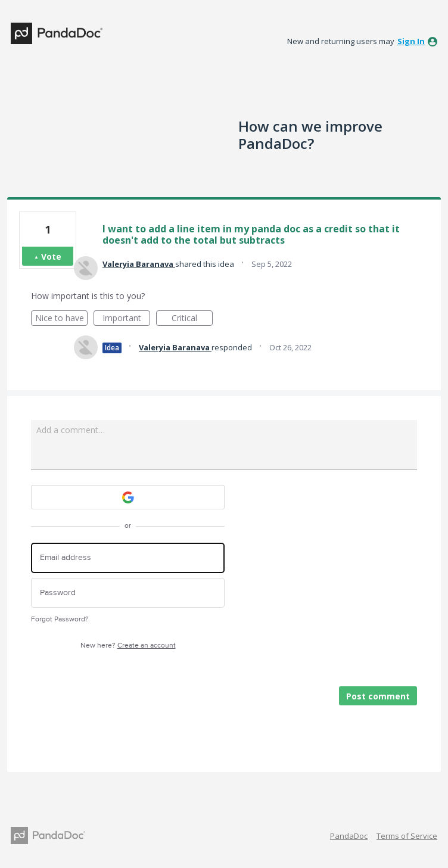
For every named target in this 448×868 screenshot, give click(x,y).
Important (126, 319)
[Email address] (128, 558)
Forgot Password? (60, 619)
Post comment (378, 696)
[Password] (128, 593)
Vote (51, 256)
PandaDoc (349, 836)
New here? (128, 645)
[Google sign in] (128, 497)
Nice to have (62, 319)
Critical (192, 319)
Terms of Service (407, 836)
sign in (411, 41)
